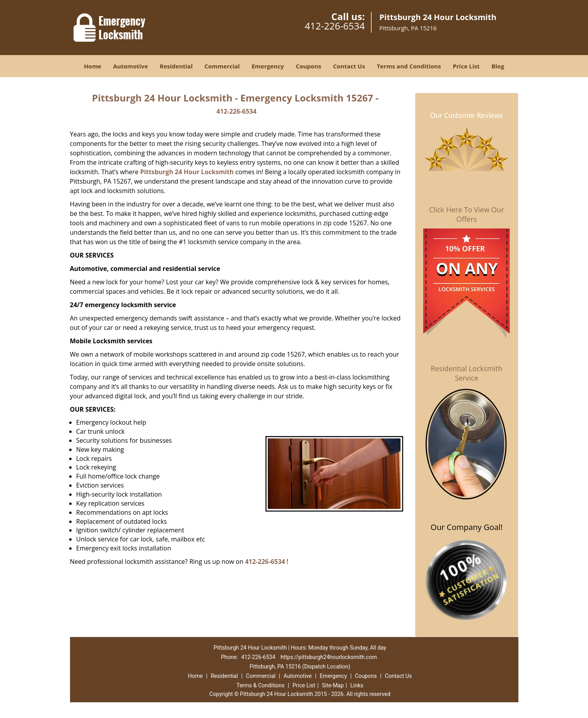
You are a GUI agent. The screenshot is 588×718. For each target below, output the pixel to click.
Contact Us (349, 66)
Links (357, 685)
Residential (176, 66)
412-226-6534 (335, 26)
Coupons (309, 66)
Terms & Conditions (260, 685)
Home (92, 66)
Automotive (130, 66)
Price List (466, 66)
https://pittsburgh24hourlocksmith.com (329, 657)
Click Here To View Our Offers (467, 214)
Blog (498, 66)
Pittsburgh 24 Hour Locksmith (187, 172)
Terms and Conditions (409, 66)
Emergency (268, 66)
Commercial (222, 66)
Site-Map (333, 685)
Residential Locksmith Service (466, 373)
